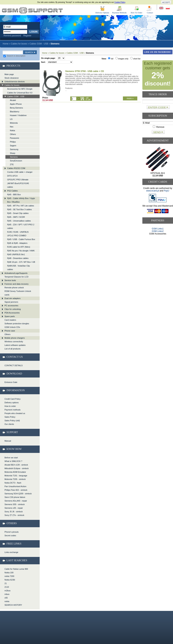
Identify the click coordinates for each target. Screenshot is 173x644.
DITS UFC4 (12, 176)
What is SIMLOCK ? (13, 461)
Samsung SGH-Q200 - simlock (18, 494)
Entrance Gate (11, 382)
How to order (10, 406)
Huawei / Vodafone (18, 115)
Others (13, 134)
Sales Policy (10, 417)
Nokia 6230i (10, 580)
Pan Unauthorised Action (15, 486)
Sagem (13, 146)
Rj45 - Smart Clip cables (18, 213)
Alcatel (13, 100)
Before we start (11, 458)
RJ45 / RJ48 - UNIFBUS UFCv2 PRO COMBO (18, 234)
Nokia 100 (9, 573)
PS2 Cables (12, 191)
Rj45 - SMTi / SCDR (16, 217)
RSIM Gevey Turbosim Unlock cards (18, 293)
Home (6, 44)
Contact (150, 13)
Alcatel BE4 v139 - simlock (16, 465)
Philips (13, 142)
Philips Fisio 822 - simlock (16, 490)
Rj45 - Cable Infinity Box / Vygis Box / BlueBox (21, 200)
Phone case (10, 331)
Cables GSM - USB (39, 44)
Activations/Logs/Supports (16, 273)
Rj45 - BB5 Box (14, 195)
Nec (12, 127)
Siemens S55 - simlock (15, 504)
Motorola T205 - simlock (15, 479)
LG (11, 119)
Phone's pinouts (12, 532)
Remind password (12, 36)
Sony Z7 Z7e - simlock (14, 515)
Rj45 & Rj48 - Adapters (17, 243)
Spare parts (10, 316)
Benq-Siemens (16, 108)
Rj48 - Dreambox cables (18, 258)
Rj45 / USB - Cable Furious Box (21, 239)
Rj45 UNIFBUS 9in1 (16, 254)
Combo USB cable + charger (20, 172)
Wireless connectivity (14, 342)
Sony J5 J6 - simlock (14, 512)
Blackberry (15, 112)
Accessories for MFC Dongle (20, 89)
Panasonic (15, 138)
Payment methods (13, 410)
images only (122, 59)
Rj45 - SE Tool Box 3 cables (19, 209)
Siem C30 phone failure (15, 497)
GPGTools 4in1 (158, 174)
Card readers (10, 320)
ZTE (12, 164)
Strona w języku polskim (168, 8)
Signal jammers (11, 302)
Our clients (9, 424)
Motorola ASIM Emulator (15, 472)
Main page (9, 74)
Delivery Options (102, 13)
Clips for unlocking (13, 309)
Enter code (157, 107)
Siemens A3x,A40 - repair (16, 501)
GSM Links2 (158, 231)
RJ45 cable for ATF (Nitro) (19, 247)
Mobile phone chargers (15, 338)
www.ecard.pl (153, 191)
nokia (7, 601)
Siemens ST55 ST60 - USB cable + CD (85, 71)
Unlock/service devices (15, 82)
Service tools (10, 280)
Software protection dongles (17, 324)
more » (130, 98)
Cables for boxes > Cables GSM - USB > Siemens (32, 10)
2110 (7, 587)
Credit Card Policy (13, 399)
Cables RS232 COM (16, 168)
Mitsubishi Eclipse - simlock (17, 468)
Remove (159, 127)
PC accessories (11, 306)
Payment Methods (119, 13)
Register (27, 36)
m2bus (7, 591)
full (111, 59)
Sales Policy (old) (12, 421)
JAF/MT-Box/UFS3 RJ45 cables (18, 185)
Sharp (13, 153)
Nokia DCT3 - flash (13, 483)
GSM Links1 (158, 229)
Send (157, 132)
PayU (166, 191)
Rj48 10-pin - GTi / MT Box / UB (21, 262)
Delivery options (12, 403)
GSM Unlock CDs (12, 327)
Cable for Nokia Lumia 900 (16, 569)
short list (135, 59)
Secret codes (10, 535)
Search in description (14, 56)
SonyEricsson (16, 161)
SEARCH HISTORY (13, 605)
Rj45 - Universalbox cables (19, 221)
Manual (8, 441)
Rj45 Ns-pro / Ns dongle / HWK (21, 251)
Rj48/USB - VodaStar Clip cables (18, 268)
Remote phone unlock (14, 288)
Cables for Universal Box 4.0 (20, 93)
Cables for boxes (19, 44)
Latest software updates (15, 345)
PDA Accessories (12, 313)
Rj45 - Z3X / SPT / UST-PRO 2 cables (21, 226)
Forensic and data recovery (16, 284)
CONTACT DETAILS (14, 365)
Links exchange (11, 552)
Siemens (14, 157)
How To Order (137, 13)
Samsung (14, 149)
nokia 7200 (9, 576)
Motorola (14, 123)
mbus (7, 594)
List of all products (13, 349)
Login (34, 32)
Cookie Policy (120, 2)
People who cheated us (15, 413)
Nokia (12, 130)
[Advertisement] (158, 249)
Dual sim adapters (13, 298)
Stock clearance (12, 78)
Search (29, 52)
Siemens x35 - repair (14, 508)
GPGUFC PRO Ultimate (18, 180)
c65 (6, 598)
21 (6, 583)
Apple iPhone (16, 104)
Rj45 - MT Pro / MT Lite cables (21, 206)
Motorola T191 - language (16, 476)
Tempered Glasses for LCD (16, 277)
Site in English (162, 8)
